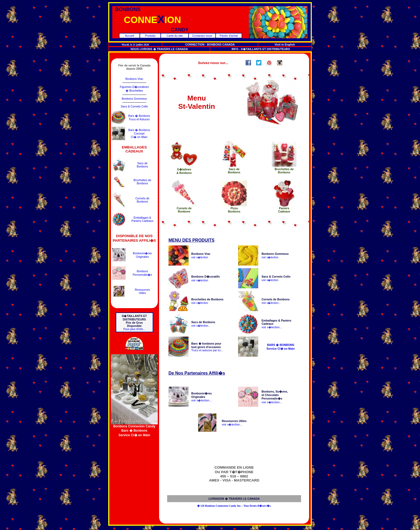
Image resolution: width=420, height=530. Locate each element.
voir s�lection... (271, 303)
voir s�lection (200, 257)
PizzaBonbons (234, 210)
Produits (150, 36)
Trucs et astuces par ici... (207, 350)
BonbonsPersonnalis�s (142, 273)
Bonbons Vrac (134, 79)
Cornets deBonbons (142, 200)
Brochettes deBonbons (142, 182)
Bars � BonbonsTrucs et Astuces (139, 117)
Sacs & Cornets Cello (134, 106)
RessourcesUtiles (142, 291)
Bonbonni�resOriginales (142, 255)
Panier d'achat (229, 36)
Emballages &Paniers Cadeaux (142, 219)
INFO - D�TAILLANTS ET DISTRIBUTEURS (261, 49)
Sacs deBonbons (142, 165)
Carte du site (175, 36)
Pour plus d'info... (134, 329)
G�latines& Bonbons (184, 171)
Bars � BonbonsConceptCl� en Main (139, 133)
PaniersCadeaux (284, 210)
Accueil (129, 36)
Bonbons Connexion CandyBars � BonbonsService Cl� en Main (134, 429)
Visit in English (285, 44)
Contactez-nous (202, 36)
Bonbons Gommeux (134, 99)
